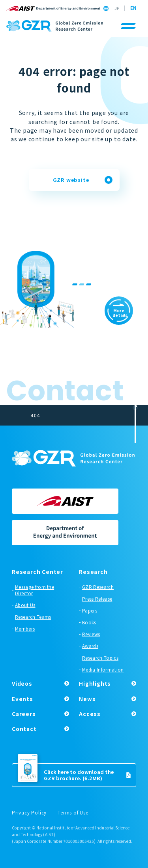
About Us (25, 605)
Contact (24, 729)
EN (133, 8)
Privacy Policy (29, 813)
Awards (90, 646)
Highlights (95, 683)
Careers (24, 714)
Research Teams (33, 617)
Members (25, 629)
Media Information (103, 670)
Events (22, 699)
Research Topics (100, 658)
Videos (22, 683)
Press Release (97, 599)
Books (89, 622)
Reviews (91, 634)
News (87, 699)
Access (90, 714)
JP (117, 8)
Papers (90, 611)
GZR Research (98, 587)
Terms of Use (73, 813)
